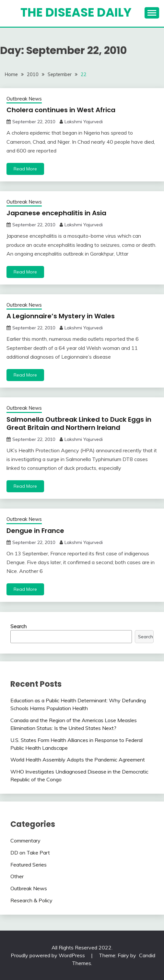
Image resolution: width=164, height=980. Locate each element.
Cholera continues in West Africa (61, 110)
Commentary (25, 841)
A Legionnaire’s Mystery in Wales (61, 316)
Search (18, 626)
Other (17, 876)
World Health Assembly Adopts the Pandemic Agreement (78, 760)
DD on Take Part (30, 853)
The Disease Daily (76, 12)
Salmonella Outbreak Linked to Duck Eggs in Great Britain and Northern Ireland (79, 424)
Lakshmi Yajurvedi (84, 122)
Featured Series (29, 865)
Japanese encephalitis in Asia (56, 213)
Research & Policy (31, 900)
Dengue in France (35, 531)
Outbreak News (24, 99)
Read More (25, 169)
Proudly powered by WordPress (48, 955)
